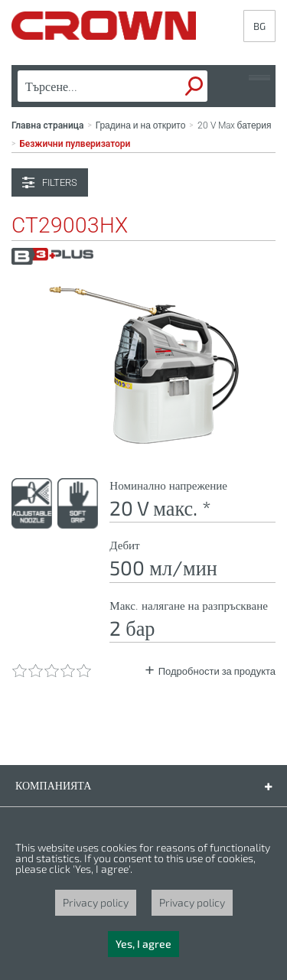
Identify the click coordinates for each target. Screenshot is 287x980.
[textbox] (89, 86)
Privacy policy (96, 902)
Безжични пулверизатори (75, 144)
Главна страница (47, 125)
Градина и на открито (141, 125)
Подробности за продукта (217, 671)
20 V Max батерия (235, 125)
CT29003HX (70, 226)
